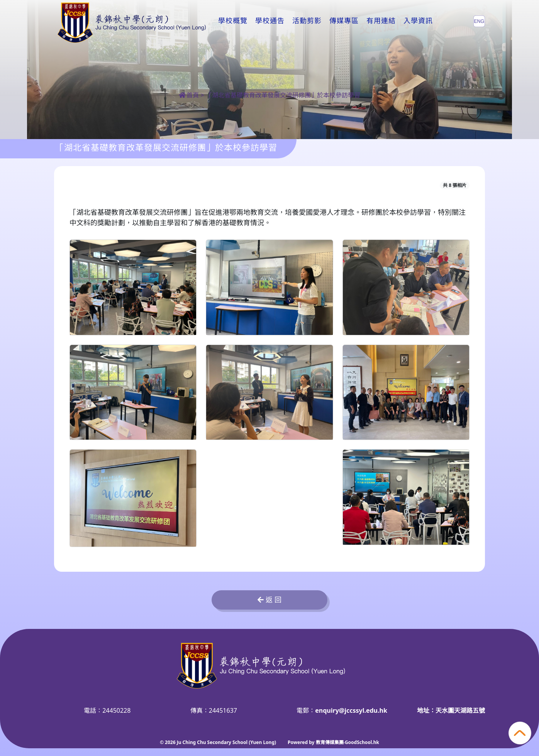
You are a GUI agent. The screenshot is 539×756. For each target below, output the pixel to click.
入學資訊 (418, 21)
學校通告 (270, 21)
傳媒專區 (344, 21)
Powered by (302, 742)
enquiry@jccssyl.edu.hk (351, 710)
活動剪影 (307, 21)
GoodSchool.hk (362, 742)
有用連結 (381, 21)
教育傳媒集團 (330, 742)
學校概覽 (233, 21)
